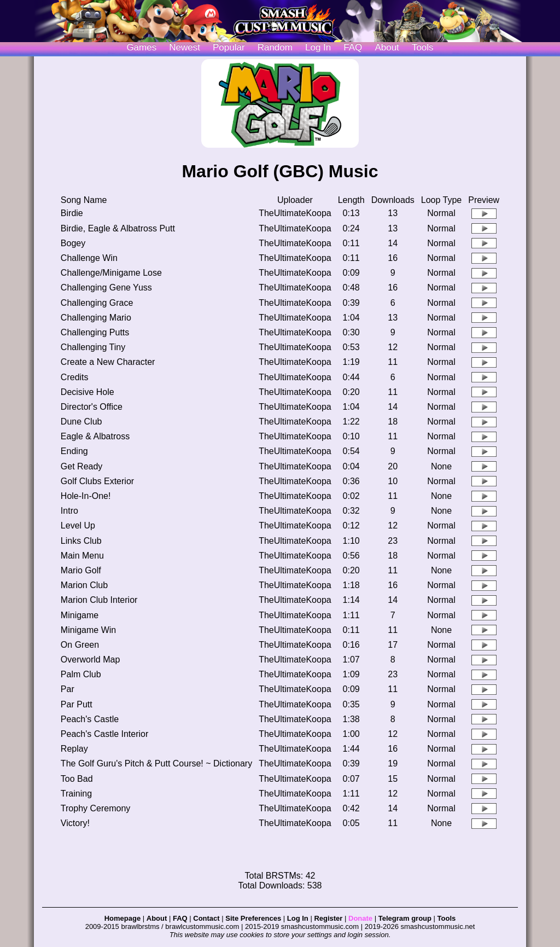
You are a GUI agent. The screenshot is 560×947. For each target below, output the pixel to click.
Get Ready (81, 466)
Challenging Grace (97, 303)
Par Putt (77, 704)
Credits (75, 377)
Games (141, 47)
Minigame (80, 615)
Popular (229, 47)
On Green (80, 645)
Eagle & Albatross (95, 436)
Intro (69, 511)
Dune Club (81, 422)
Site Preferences (253, 918)
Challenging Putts (95, 332)
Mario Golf (81, 570)
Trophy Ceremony (95, 808)
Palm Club (81, 674)
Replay (74, 749)
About (387, 47)
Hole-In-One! (86, 496)
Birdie (72, 213)
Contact (206, 918)
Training (76, 794)
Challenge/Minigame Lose (111, 273)
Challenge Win (89, 258)
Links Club (81, 541)
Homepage (122, 918)
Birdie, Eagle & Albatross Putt (118, 228)
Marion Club (84, 585)
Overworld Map (90, 660)
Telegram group (405, 918)
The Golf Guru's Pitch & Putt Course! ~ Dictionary (156, 763)
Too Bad (77, 779)
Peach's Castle (90, 719)
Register (328, 918)
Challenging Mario (96, 318)
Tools (423, 47)
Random (275, 47)
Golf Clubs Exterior (97, 481)
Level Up (78, 525)
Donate (360, 918)
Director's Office (92, 407)
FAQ (353, 47)
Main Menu (82, 556)
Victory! (75, 823)
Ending (74, 451)
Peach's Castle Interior (104, 734)
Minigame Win (88, 630)
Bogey (73, 243)
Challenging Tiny (93, 347)
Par (68, 689)
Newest (185, 47)
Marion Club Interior (99, 600)
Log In (298, 918)
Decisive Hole (87, 392)
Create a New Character (108, 362)
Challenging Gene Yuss (106, 287)
